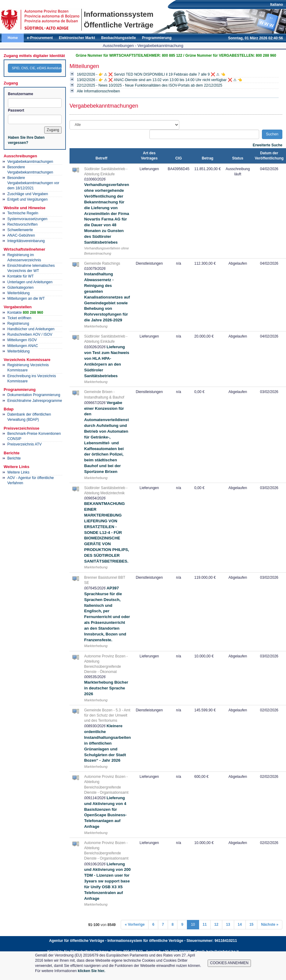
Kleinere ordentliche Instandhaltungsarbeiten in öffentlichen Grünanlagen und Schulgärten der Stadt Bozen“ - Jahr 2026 (107, 743)
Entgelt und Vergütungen (27, 199)
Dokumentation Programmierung (34, 395)
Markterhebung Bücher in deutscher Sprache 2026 (106, 688)
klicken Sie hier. (91, 971)
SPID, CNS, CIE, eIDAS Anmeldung (37, 68)
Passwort (16, 110)
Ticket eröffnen (19, 318)
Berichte (14, 458)
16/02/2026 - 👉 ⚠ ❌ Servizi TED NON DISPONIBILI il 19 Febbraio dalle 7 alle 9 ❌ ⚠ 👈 (151, 74)
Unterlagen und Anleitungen (30, 282)
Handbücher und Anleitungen (31, 329)
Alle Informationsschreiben (98, 91)
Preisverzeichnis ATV (24, 444)
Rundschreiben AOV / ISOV (30, 334)
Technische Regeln (23, 213)
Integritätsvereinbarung (26, 241)
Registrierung (18, 324)
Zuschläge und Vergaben (28, 194)
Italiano (277, 5)
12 (216, 925)
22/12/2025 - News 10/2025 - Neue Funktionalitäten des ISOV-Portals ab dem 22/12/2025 (150, 85)
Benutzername (21, 94)
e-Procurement (40, 38)
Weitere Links (18, 472)
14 (240, 925)
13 (228, 925)
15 (251, 925)
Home (13, 38)
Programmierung (157, 38)
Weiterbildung (18, 293)
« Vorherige (135, 925)
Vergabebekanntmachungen (30, 162)
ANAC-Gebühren (21, 235)
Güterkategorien (20, 288)
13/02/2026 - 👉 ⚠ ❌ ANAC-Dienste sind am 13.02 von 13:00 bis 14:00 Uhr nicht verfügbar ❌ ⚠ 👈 (159, 80)
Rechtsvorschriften (22, 224)
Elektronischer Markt (77, 38)
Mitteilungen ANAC (23, 346)
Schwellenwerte (20, 230)
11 (205, 925)
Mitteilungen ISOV (22, 340)
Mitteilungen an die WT (26, 299)
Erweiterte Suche (268, 145)
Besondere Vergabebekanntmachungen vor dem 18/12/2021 (33, 183)
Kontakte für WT (21, 276)
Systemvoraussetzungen (27, 219)
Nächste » (270, 925)
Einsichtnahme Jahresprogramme (35, 401)
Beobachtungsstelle (119, 38)
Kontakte (25, 313)
